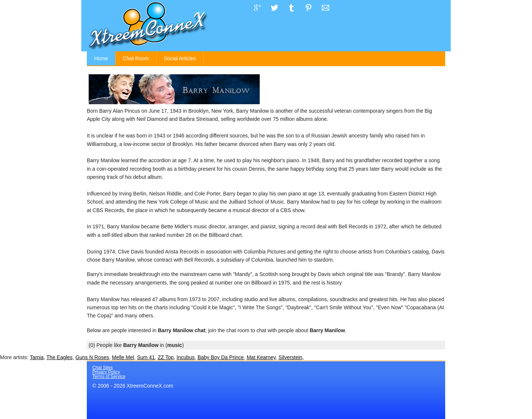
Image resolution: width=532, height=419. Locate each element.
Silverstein (291, 357)
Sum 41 (146, 357)
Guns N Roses (92, 357)
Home (101, 58)
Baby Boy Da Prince (221, 357)
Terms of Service (109, 377)
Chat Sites (103, 368)
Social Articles (180, 58)
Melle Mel (123, 357)
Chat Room (136, 58)
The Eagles (60, 357)
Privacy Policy (106, 372)
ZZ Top (166, 357)
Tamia (37, 357)
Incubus (186, 357)
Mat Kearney (261, 357)
